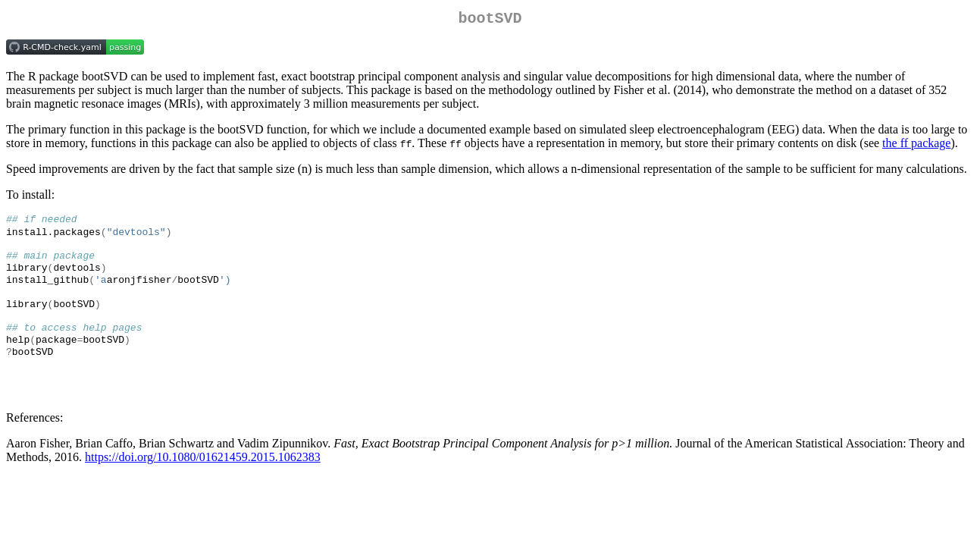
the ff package (916, 146)
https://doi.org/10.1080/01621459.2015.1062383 (203, 478)
